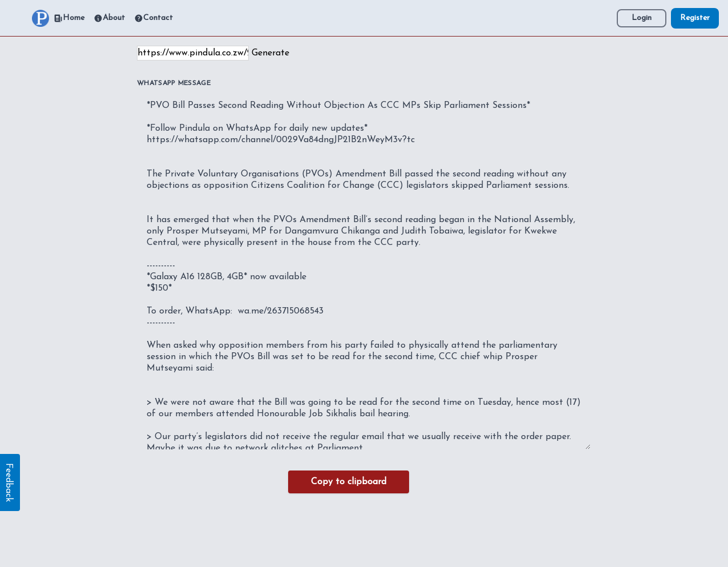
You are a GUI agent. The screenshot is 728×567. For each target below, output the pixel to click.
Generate (270, 53)
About (109, 18)
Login (642, 18)
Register (695, 18)
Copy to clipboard (349, 482)
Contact (153, 18)
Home (69, 18)
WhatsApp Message (174, 83)
